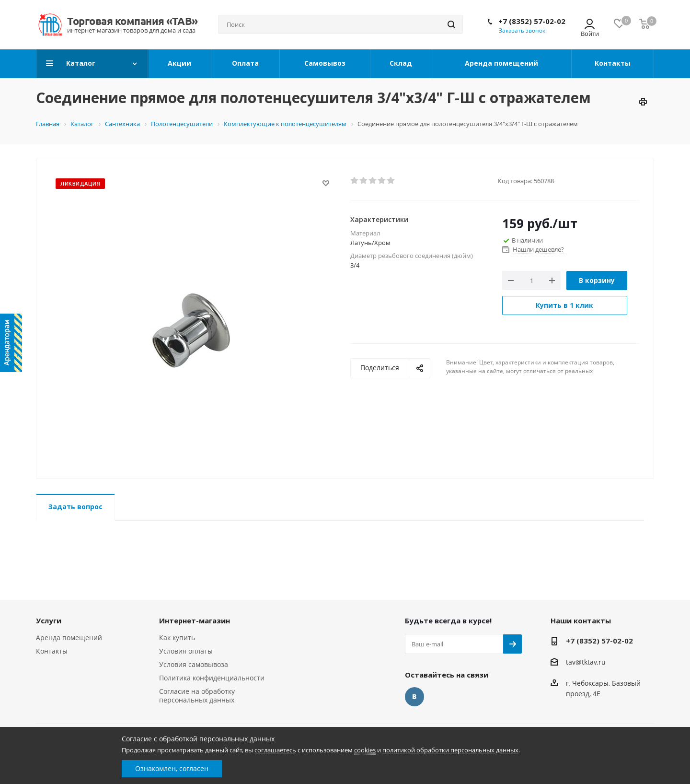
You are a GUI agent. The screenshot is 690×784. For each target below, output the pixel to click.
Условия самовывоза (194, 664)
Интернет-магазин (195, 620)
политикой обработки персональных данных (450, 750)
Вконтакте (414, 697)
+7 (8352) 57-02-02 (532, 21)
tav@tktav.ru (586, 662)
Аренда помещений (69, 638)
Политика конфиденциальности (212, 678)
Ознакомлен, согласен (172, 768)
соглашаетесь (275, 750)
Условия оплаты (186, 651)
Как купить (177, 638)
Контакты (52, 651)
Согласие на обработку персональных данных (197, 696)
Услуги (49, 620)
